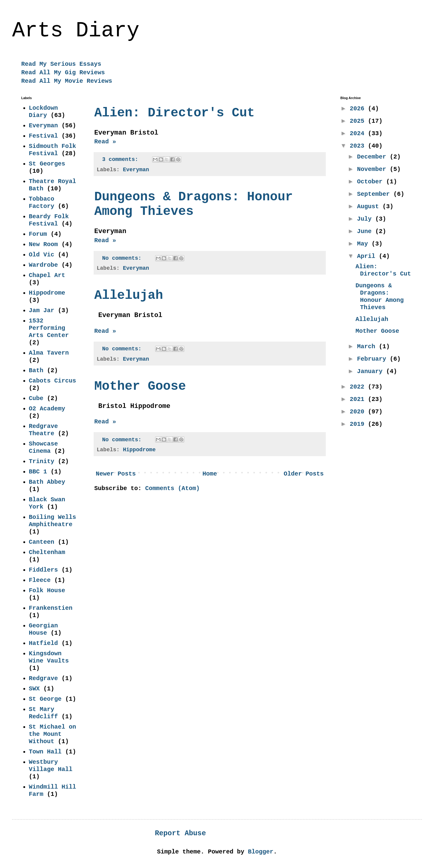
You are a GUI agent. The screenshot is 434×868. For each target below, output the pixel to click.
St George (45, 699)
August (370, 207)
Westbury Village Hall (51, 766)
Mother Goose (140, 386)
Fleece (40, 580)
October (372, 182)
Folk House (47, 591)
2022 (359, 387)
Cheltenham (47, 552)
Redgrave (43, 678)
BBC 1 (38, 472)
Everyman (136, 170)
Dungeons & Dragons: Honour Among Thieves (380, 297)
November (373, 169)
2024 (359, 134)
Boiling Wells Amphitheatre (52, 521)
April (368, 256)
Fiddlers (43, 570)
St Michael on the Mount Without (52, 734)
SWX (34, 689)
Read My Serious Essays (61, 64)
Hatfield (43, 643)
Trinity (42, 461)
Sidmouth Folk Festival (52, 150)
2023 (359, 146)
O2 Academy (47, 409)
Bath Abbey (47, 482)
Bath (36, 371)
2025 (359, 121)
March (368, 347)
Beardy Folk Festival (49, 220)
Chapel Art (47, 275)
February (373, 359)
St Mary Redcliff (43, 713)
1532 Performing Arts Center (49, 328)
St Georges (47, 164)
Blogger (261, 852)
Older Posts (304, 474)
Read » (105, 142)
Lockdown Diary (43, 112)
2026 (359, 109)
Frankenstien (51, 608)
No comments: (123, 258)
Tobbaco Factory (42, 203)
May (364, 244)
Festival (43, 136)
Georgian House (43, 629)
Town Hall (45, 752)
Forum (38, 234)
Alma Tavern (49, 353)
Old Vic (42, 255)
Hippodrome (139, 450)
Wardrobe (43, 265)
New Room (43, 244)
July (366, 219)
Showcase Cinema (43, 447)
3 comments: (122, 159)
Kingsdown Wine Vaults (49, 657)
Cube (36, 398)
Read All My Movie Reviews (67, 81)
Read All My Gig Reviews (63, 73)
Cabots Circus (52, 381)
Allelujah (129, 295)
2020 (359, 412)
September (375, 194)
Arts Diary (76, 31)
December (373, 157)
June (366, 231)
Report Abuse (180, 833)
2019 (359, 424)
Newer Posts (116, 474)
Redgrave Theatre (43, 430)
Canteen (42, 542)
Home (210, 474)
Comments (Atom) (172, 488)
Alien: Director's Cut (174, 113)
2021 (359, 399)
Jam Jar (42, 310)
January (372, 371)
